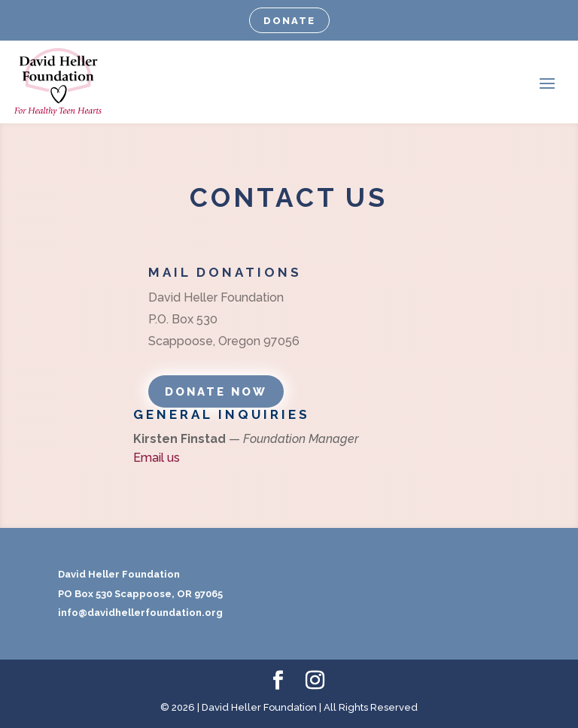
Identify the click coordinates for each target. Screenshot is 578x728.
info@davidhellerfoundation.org (140, 613)
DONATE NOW (216, 392)
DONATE (289, 21)
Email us (157, 458)
